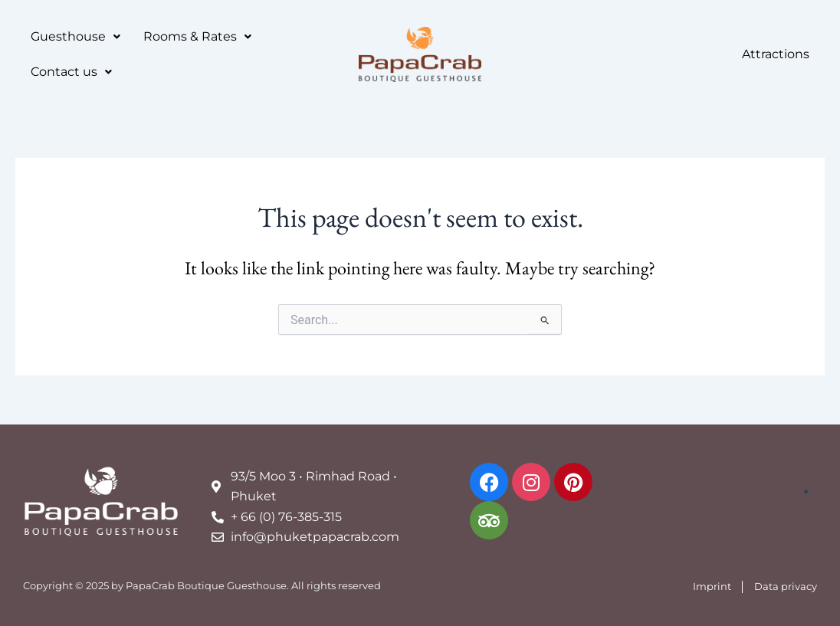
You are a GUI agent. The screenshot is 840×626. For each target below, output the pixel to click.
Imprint (712, 586)
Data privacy (786, 586)
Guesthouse (75, 36)
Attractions (776, 54)
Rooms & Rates (197, 36)
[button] (75, 37)
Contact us (71, 72)
